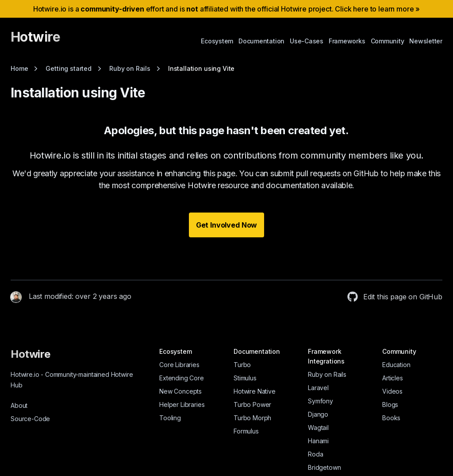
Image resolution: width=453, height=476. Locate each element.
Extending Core (182, 378)
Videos (392, 391)
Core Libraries (179, 365)
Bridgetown (324, 467)
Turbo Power (252, 404)
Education (396, 365)
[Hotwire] (35, 41)
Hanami (318, 441)
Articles (393, 378)
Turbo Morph (252, 418)
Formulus (246, 431)
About (19, 405)
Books (391, 418)
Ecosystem (217, 41)
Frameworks (347, 41)
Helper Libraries (182, 404)
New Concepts (180, 391)
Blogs (390, 404)
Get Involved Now (226, 225)
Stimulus (245, 378)
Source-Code (30, 419)
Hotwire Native (255, 391)
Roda (315, 454)
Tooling (170, 418)
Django (318, 414)
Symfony (321, 401)
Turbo (242, 365)
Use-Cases (307, 41)
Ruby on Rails (327, 374)
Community (388, 41)
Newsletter (426, 41)
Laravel (318, 388)
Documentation (261, 41)
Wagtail (318, 428)
